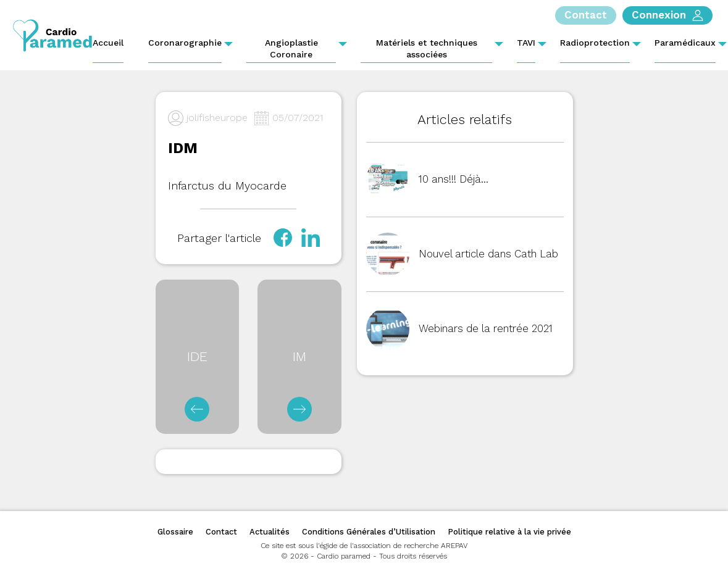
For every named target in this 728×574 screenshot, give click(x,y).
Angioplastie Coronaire (291, 49)
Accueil (108, 43)
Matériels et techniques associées (427, 49)
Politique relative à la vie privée (509, 532)
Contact (221, 532)
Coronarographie (185, 43)
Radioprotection (595, 43)
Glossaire (175, 532)
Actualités (270, 532)
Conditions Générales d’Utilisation (369, 532)
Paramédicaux (685, 43)
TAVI (526, 43)
